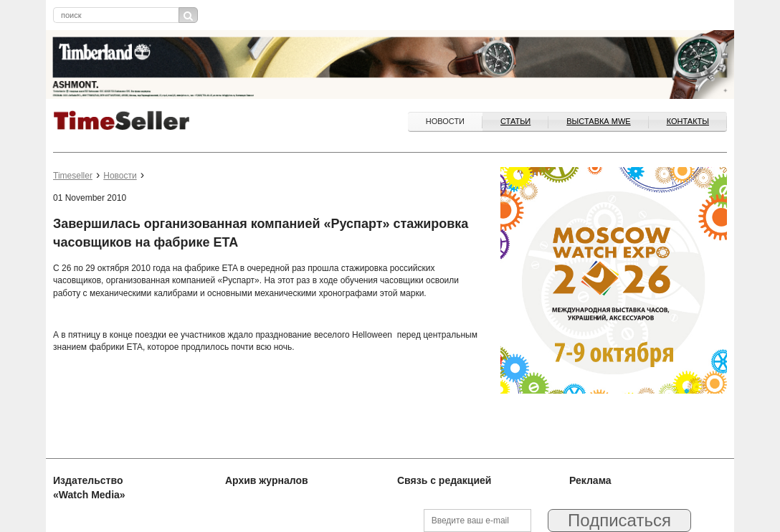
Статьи (515, 121)
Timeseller (73, 176)
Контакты (688, 121)
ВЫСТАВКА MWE (598, 121)
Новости (445, 121)
